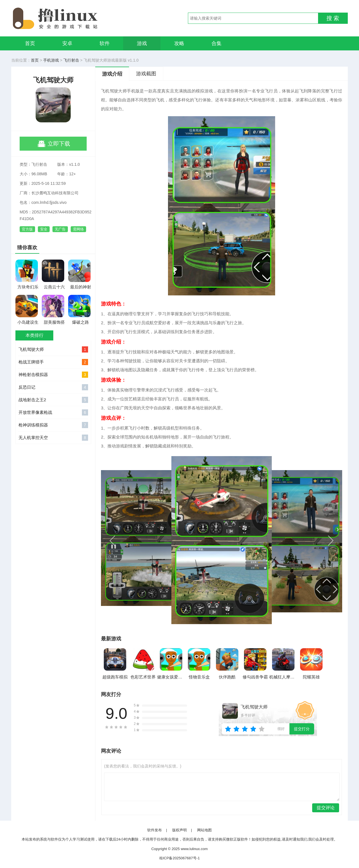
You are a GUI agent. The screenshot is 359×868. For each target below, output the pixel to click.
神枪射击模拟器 (53, 375)
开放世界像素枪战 (53, 412)
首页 (30, 43)
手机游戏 (51, 60)
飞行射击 (71, 60)
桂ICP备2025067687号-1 (180, 858)
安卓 (67, 43)
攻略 (179, 43)
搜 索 (333, 18)
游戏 (142, 43)
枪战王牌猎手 (53, 362)
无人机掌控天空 (53, 438)
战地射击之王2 (53, 400)
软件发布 (155, 830)
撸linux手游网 (76, 18)
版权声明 (179, 830)
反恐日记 (53, 387)
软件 (105, 43)
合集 (217, 43)
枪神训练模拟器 (53, 425)
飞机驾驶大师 (53, 349)
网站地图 (204, 830)
